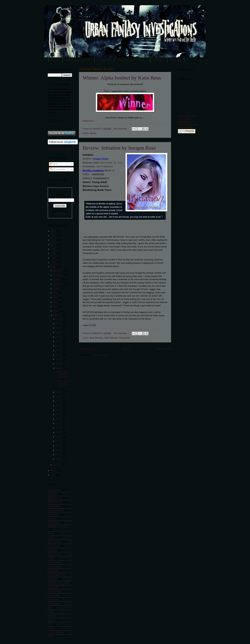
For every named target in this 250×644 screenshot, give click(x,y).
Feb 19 (59, 364)
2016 (53, 249)
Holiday (51, 558)
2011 (53, 471)
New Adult (52, 579)
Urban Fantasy (55, 498)
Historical (52, 616)
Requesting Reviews (78, 60)
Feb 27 (59, 328)
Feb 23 (59, 346)
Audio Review (54, 604)
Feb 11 (59, 419)
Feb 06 (59, 441)
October (57, 280)
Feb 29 (59, 319)
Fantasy (51, 538)
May (56, 302)
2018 (53, 240)
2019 (53, 236)
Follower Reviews (56, 633)
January (57, 465)
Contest (51, 628)
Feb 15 (59, 401)
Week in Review (55, 502)
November (59, 275)
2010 (53, 475)
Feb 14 (59, 406)
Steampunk (53, 599)
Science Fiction (55, 554)
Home (55, 60)
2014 (53, 258)
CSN (50, 624)
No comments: (121, 129)
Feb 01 (59, 459)
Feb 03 (59, 450)
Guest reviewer (55, 591)
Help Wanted (54, 595)
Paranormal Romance (58, 527)
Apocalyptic (53, 587)
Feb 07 (59, 437)
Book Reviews (97, 338)
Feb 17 (59, 392)
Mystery (51, 620)
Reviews (176, 60)
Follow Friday (54, 567)
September (59, 284)
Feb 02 (59, 455)
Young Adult (124, 338)
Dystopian (52, 550)
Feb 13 (59, 410)
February (58, 315)
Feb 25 (59, 337)
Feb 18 (59, 368)
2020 (53, 231)
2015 (53, 253)
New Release (54, 506)
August (57, 289)
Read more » (89, 121)
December (59, 271)
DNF (50, 608)
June (56, 297)
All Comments (57, 169)
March (57, 311)
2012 (53, 267)
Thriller (51, 637)
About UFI (104, 60)
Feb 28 (59, 324)
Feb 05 (59, 446)
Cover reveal (54, 546)
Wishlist (159, 60)
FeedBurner (60, 214)
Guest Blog (53, 515)
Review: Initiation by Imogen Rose (119, 148)
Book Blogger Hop (56, 575)
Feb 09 (59, 428)
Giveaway (52, 494)
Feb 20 (59, 359)
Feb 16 (59, 397)
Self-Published (111, 338)
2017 (53, 245)
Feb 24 (59, 341)
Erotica (51, 612)
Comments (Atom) (100, 355)
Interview (52, 519)
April (56, 306)
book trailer (53, 571)
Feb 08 (59, 432)
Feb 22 (59, 350)
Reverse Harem (55, 562)
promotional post (55, 510)
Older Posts (163, 349)
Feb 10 (59, 423)
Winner (93, 133)
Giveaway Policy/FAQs (58, 583)
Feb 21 (59, 355)
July (56, 293)
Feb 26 (59, 332)
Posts (54, 164)
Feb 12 (59, 414)
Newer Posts (87, 349)
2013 (53, 263)
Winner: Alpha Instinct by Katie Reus (122, 78)
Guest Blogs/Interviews (132, 60)
